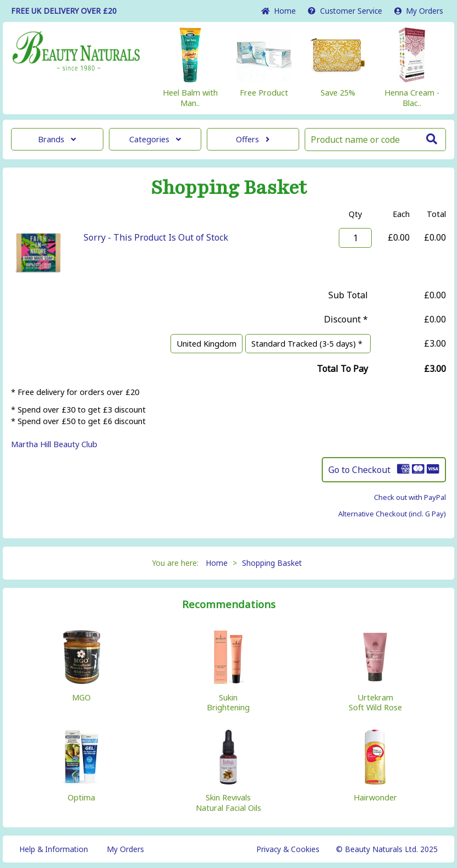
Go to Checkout (384, 470)
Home (279, 11)
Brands (57, 139)
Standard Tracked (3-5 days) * (308, 344)
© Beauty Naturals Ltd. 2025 (387, 849)
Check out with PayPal (410, 497)
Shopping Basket (272, 563)
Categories (155, 139)
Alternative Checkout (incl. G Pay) (392, 514)
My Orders (419, 11)
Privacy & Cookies (288, 849)
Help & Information (54, 849)
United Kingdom (207, 344)
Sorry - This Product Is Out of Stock (156, 237)
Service (345, 11)
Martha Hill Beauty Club (54, 444)
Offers (253, 139)
